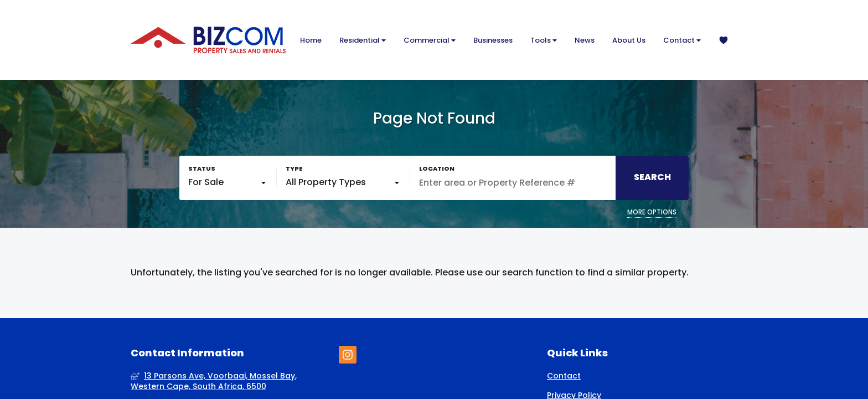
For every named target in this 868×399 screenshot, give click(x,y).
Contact (682, 40)
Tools (544, 40)
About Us (629, 40)
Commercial (430, 40)
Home (311, 40)
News (585, 40)
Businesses (493, 40)
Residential (363, 40)
